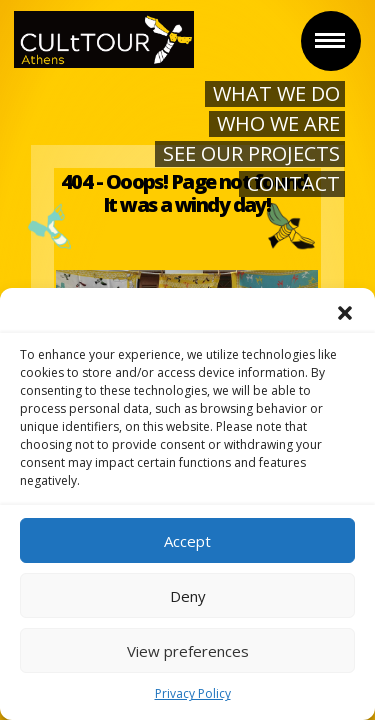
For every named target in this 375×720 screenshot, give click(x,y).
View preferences (188, 651)
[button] (345, 313)
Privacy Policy (193, 693)
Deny (188, 596)
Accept (187, 541)
